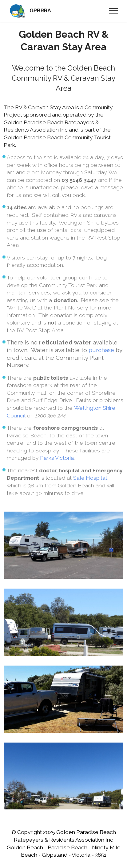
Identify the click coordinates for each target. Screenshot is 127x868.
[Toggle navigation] (114, 11)
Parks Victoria (57, 458)
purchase (101, 350)
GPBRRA (40, 11)
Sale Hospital (90, 478)
